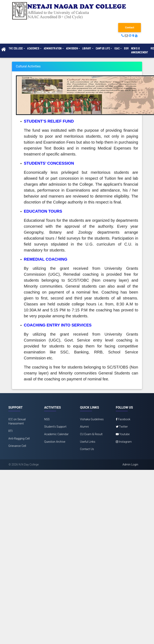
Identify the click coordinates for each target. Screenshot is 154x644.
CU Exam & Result (91, 434)
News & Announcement (140, 51)
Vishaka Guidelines (92, 419)
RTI (10, 431)
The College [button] (16, 49)
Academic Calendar (56, 434)
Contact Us (87, 449)
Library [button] (87, 49)
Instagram (124, 442)
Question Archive (55, 442)
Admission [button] (72, 49)
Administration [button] (53, 49)
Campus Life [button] (103, 49)
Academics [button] (33, 49)
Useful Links (88, 442)
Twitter (122, 427)
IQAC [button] (117, 49)
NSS (47, 419)
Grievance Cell (17, 446)
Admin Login (130, 465)
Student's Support (55, 427)
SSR (126, 49)
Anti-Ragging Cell (19, 439)
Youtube (123, 434)
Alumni (84, 427)
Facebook (123, 419)
